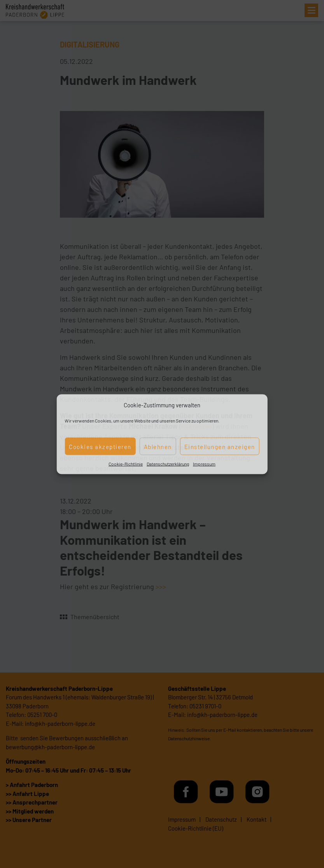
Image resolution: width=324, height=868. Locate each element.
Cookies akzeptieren (100, 446)
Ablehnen (158, 446)
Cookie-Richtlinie (126, 464)
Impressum (204, 464)
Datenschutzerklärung (168, 464)
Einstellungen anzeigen (220, 446)
